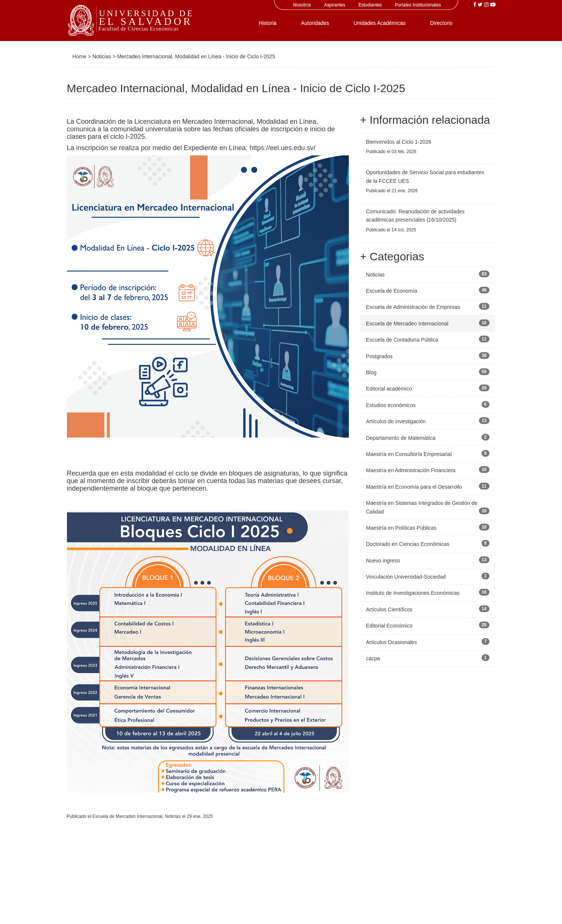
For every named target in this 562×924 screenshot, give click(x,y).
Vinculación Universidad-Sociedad (406, 577)
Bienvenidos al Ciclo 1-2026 (399, 142)
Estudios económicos (391, 405)
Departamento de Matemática (401, 438)
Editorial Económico (389, 626)
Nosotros (302, 5)
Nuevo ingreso (383, 561)
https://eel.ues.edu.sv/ (283, 148)
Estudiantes (370, 5)
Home (80, 56)
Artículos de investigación (396, 421)
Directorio (441, 23)
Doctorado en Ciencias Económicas (408, 544)
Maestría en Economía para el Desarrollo (414, 487)
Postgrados (379, 356)
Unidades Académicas (379, 23)
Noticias (102, 56)
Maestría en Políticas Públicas (401, 528)
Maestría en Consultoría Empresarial (409, 454)
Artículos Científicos (389, 609)
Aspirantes (335, 5)
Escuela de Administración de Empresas (413, 307)
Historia (267, 23)
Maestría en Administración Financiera (411, 470)
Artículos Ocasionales (392, 642)
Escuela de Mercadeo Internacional (127, 816)
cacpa (373, 658)
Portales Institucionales (418, 5)
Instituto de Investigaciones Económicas (413, 593)
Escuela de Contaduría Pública (402, 340)
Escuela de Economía (392, 291)
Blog (371, 372)
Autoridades (315, 23)
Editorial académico (389, 389)
